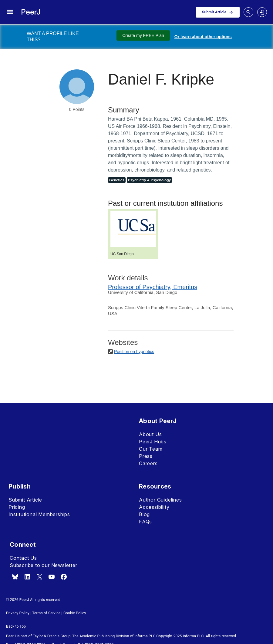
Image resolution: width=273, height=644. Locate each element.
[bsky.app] (15, 577)
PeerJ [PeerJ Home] (31, 12)
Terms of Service (46, 613)
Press (146, 456)
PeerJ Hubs (153, 442)
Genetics (117, 180)
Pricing (17, 507)
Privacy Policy (18, 613)
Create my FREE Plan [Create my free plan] (143, 35)
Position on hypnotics (134, 352)
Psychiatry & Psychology (149, 180)
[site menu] (10, 12)
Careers (148, 463)
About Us (150, 434)
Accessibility (154, 507)
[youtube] (52, 577)
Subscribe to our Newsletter (44, 565)
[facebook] (64, 577)
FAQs (145, 522)
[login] (262, 12)
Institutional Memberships (39, 514)
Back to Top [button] (16, 626)
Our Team (151, 449)
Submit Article (25, 500)
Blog (144, 514)
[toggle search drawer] (248, 12)
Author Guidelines (160, 500)
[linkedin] (27, 577)
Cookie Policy (75, 613)
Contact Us (23, 558)
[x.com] (39, 577)
